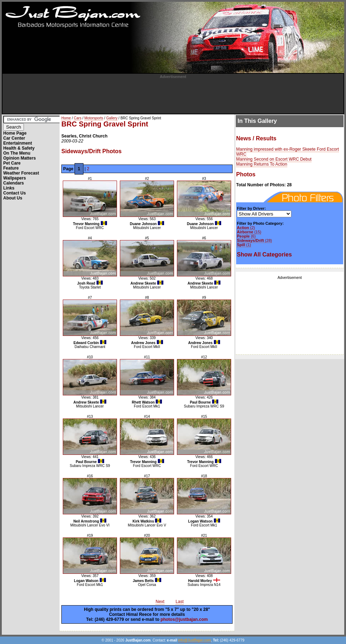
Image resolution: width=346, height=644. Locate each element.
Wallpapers (15, 178)
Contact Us (14, 193)
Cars (78, 118)
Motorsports (94, 118)
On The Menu (17, 153)
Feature (11, 168)
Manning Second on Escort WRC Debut (274, 159)
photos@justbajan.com (184, 619)
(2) (246, 228)
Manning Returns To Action (262, 164)
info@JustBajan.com (195, 640)
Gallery (112, 118)
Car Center (14, 138)
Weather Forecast (21, 173)
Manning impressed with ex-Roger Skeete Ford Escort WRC (288, 152)
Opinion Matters (19, 158)
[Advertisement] (173, 95)
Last (180, 602)
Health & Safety (19, 148)
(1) (244, 245)
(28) (254, 240)
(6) (246, 236)
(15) (249, 232)
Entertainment (18, 143)
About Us (13, 198)
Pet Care (12, 163)
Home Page (15, 133)
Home (66, 118)
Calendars (14, 183)
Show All (264, 255)
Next (160, 602)
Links (9, 188)
